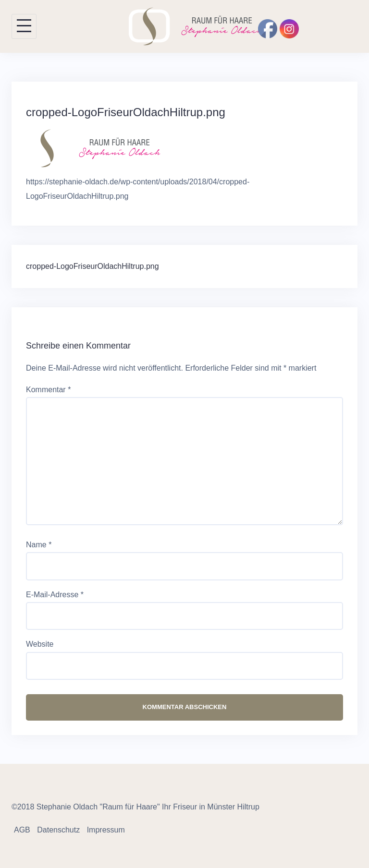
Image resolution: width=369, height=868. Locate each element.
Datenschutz (58, 830)
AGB (22, 830)
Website (40, 644)
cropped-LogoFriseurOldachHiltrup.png (92, 266)
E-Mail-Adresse (55, 595)
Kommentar (48, 390)
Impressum (106, 830)
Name (39, 545)
